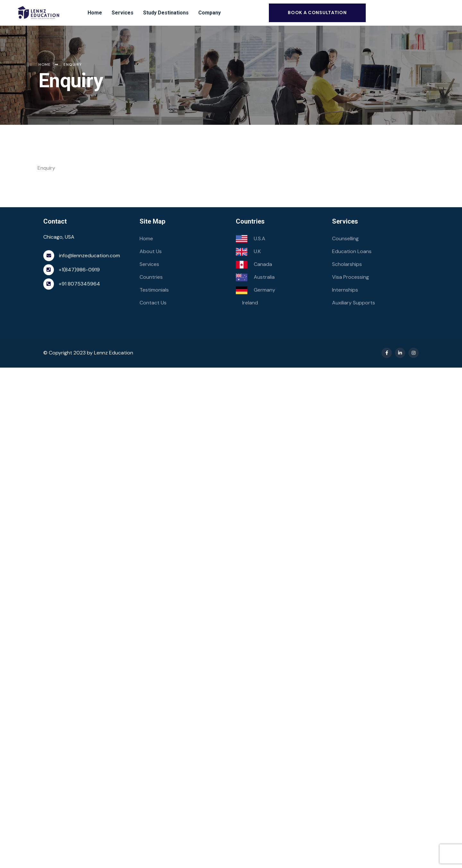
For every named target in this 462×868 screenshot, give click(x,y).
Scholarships (347, 264)
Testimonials (154, 290)
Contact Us (153, 303)
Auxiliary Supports (354, 303)
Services (149, 264)
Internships (345, 290)
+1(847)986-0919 (79, 270)
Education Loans (352, 251)
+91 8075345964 (79, 284)
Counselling (345, 238)
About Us (151, 251)
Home (146, 238)
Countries (151, 277)
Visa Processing (351, 277)
